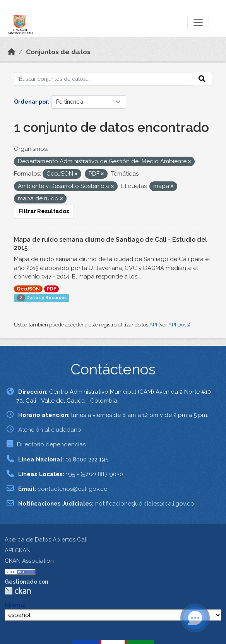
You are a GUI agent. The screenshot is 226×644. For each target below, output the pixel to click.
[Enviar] (202, 79)
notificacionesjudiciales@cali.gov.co (145, 504)
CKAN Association (29, 561)
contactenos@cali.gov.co (73, 489)
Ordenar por (31, 102)
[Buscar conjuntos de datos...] (103, 79)
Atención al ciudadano (50, 430)
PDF (51, 289)
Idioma (14, 605)
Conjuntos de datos (58, 52)
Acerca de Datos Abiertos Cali (46, 540)
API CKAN (18, 550)
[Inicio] (12, 52)
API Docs (179, 325)
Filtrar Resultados (44, 211)
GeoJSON (28, 289)
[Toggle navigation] (198, 22)
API (153, 325)
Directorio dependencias (51, 444)
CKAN (18, 591)
